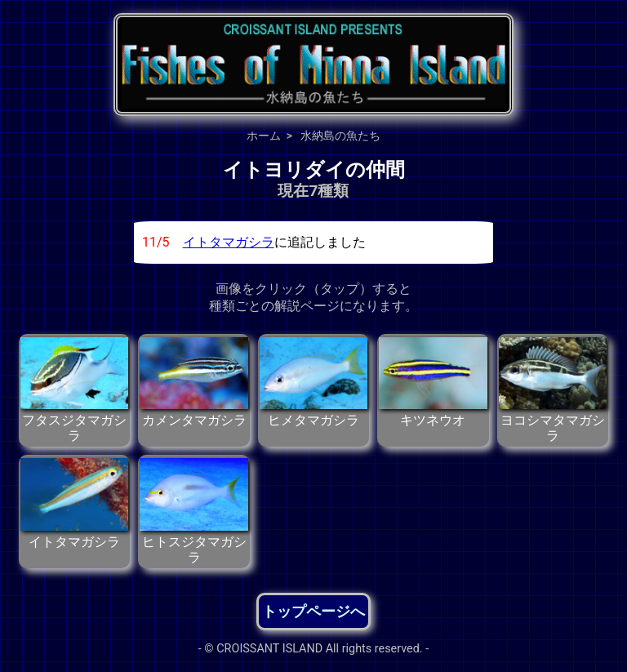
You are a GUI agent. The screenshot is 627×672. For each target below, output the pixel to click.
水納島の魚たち (340, 136)
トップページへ (313, 611)
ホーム (264, 136)
